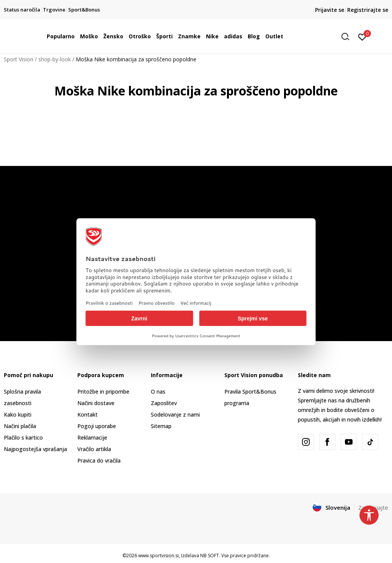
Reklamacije (92, 437)
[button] (348, 37)
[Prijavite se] (362, 36)
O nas (158, 391)
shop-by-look (55, 59)
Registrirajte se (368, 10)
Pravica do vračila (99, 460)
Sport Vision (19, 59)
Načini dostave (96, 403)
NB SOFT (210, 556)
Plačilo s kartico (23, 437)
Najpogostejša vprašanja (35, 449)
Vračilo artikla (94, 449)
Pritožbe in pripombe (103, 391)
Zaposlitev (164, 403)
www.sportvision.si (158, 556)
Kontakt (87, 414)
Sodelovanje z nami (175, 414)
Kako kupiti (18, 414)
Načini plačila (20, 426)
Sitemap (161, 426)
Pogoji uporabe (97, 426)
